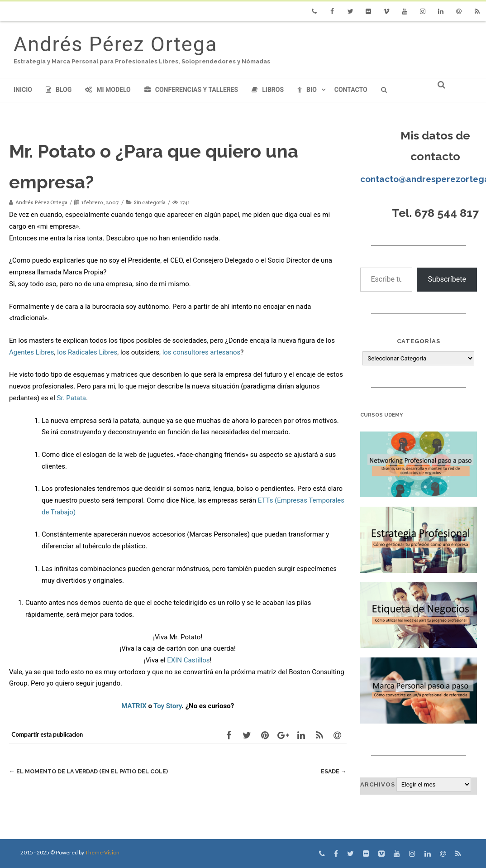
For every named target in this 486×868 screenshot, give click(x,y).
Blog (59, 90)
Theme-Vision (102, 852)
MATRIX (134, 706)
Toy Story (167, 706)
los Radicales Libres (87, 352)
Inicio (23, 90)
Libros (268, 90)
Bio (307, 90)
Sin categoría (150, 202)
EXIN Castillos (188, 660)
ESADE (334, 771)
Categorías (419, 341)
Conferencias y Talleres (191, 90)
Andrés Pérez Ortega (115, 44)
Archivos (378, 784)
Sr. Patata (71, 398)
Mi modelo (108, 90)
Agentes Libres (32, 352)
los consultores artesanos (202, 352)
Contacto (351, 90)
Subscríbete (447, 279)
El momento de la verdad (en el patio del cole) (91, 771)
